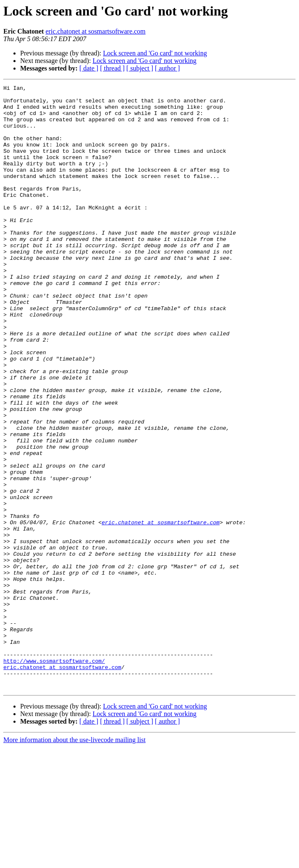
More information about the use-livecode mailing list (75, 861)
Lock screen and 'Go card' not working (155, 53)
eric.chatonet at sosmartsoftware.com (95, 31)
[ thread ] (112, 68)
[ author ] (168, 68)
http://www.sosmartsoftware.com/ (54, 776)
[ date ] (89, 68)
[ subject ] (140, 68)
